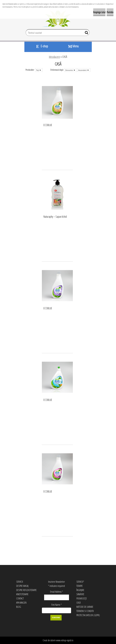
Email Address (56, 592)
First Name (57, 605)
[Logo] (58, 19)
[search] (86, 33)
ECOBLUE (48, 125)
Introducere (54, 57)
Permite (110, 12)
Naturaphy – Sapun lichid (55, 217)
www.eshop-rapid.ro (65, 640)
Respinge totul (99, 12)
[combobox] (71, 70)
